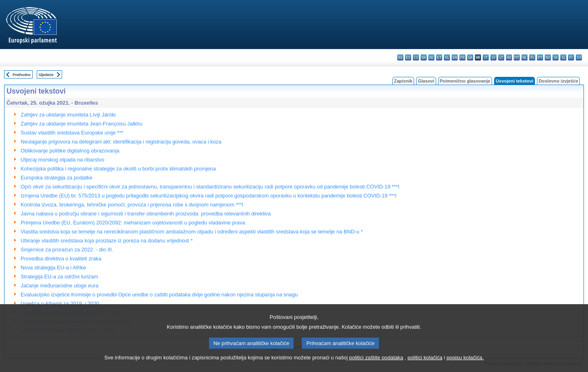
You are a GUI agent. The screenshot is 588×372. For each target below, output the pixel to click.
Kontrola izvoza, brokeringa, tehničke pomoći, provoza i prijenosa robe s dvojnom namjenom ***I (132, 205)
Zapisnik (403, 81)
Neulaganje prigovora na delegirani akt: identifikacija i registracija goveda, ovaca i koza (121, 142)
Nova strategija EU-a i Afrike (53, 268)
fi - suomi (571, 57)
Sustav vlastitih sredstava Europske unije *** (72, 133)
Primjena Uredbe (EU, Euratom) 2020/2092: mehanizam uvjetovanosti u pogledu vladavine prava (133, 223)
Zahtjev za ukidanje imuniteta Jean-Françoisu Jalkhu (82, 124)
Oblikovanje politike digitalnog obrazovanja (70, 151)
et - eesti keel (439, 57)
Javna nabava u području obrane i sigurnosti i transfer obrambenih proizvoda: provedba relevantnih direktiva (146, 214)
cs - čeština (416, 57)
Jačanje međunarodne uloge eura (60, 286)
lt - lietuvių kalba (501, 57)
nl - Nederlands (525, 57)
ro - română (548, 57)
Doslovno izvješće (558, 81)
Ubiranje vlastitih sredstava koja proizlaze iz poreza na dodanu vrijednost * (107, 241)
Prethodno (22, 75)
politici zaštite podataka (376, 367)
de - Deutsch (431, 57)
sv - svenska (579, 57)
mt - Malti (517, 57)
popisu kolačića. (465, 367)
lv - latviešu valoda (493, 57)
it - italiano (486, 57)
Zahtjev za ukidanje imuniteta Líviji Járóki (68, 115)
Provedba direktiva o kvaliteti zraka (61, 259)
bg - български (400, 57)
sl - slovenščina (563, 57)
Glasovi (426, 81)
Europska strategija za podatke (57, 178)
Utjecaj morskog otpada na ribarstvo (63, 160)
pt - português (540, 57)
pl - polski (532, 57)
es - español (408, 57)
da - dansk (424, 57)
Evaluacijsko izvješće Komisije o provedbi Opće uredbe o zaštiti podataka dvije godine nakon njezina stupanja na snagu (159, 295)
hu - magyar (509, 57)
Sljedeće (46, 75)
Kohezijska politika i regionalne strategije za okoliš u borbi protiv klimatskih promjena (118, 169)
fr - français (462, 57)
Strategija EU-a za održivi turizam (60, 277)
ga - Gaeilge (470, 57)
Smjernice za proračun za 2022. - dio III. (67, 250)
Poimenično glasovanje (465, 81)
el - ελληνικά (447, 57)
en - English (455, 57)
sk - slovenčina (556, 57)
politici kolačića (425, 367)
